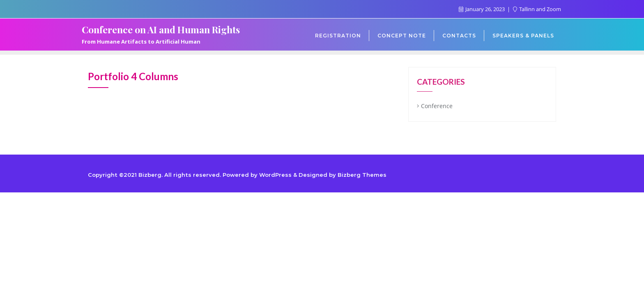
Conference (437, 106)
